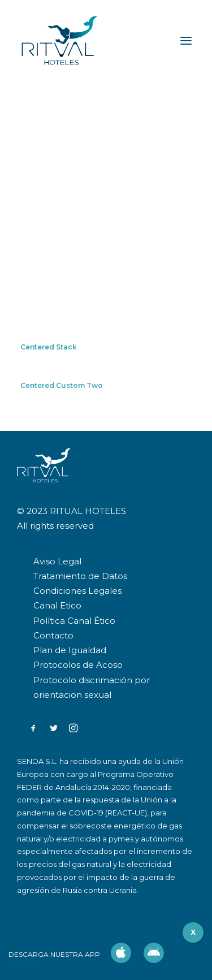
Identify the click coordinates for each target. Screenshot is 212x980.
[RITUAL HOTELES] (59, 41)
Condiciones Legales (77, 591)
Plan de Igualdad (70, 650)
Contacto (53, 635)
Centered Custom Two (62, 385)
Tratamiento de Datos (80, 576)
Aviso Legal (57, 561)
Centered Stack (49, 347)
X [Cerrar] (193, 932)
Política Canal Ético (74, 621)
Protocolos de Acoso (78, 665)
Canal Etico (57, 605)
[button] (33, 729)
